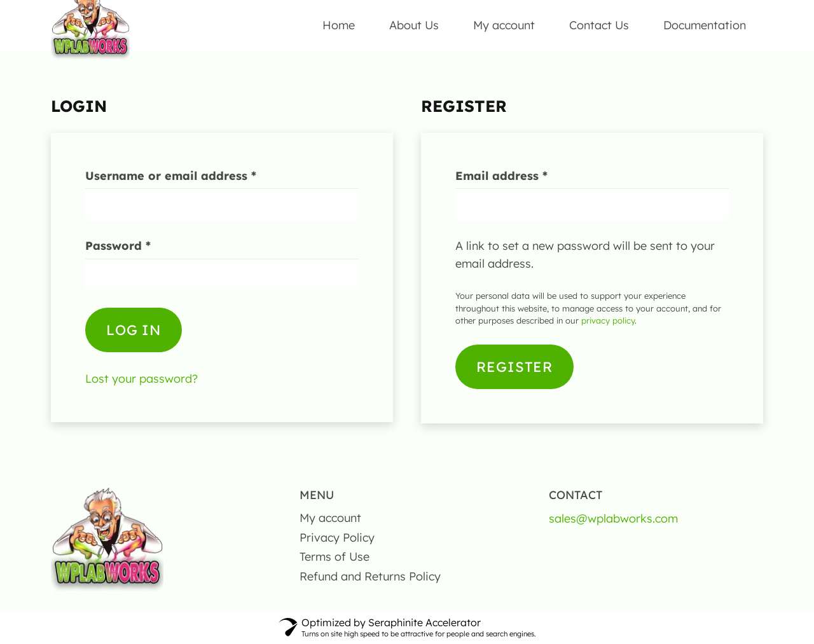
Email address (528, 175)
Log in (134, 331)
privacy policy (608, 321)
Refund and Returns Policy (370, 576)
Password (145, 246)
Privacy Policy (337, 538)
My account (330, 518)
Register (514, 367)
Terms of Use (335, 557)
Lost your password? (141, 379)
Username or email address (197, 175)
